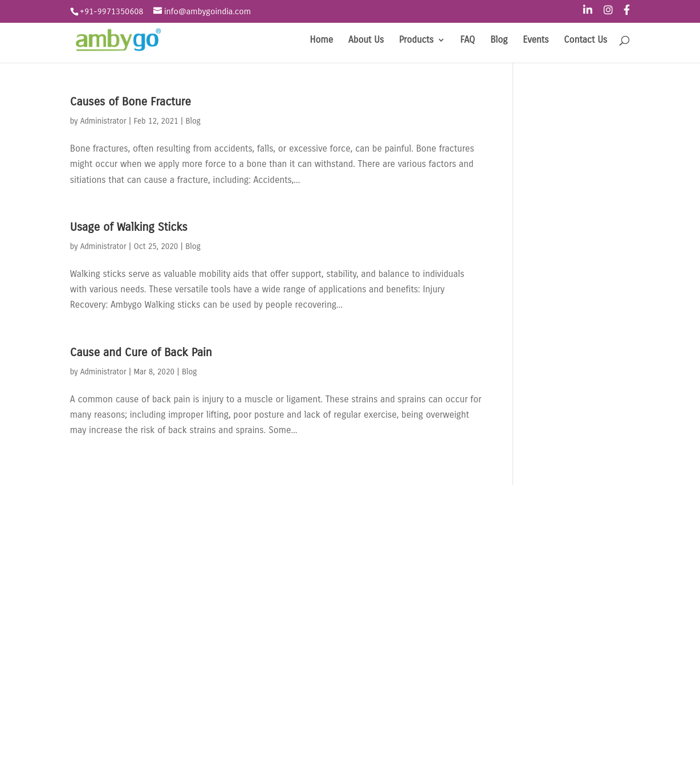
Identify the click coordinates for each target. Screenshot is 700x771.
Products (416, 40)
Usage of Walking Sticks (129, 227)
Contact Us (585, 40)
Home (322, 40)
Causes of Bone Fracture (131, 102)
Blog (499, 40)
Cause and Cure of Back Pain (141, 352)
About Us (366, 40)
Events (536, 40)
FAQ (467, 40)
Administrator (103, 121)
